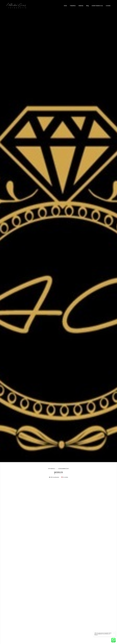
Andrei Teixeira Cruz (97, 6)
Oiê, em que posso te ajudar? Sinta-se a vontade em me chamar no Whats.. (103, 634)
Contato (108, 6)
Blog (87, 6)
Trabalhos (73, 6)
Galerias (81, 6)
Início (65, 6)
